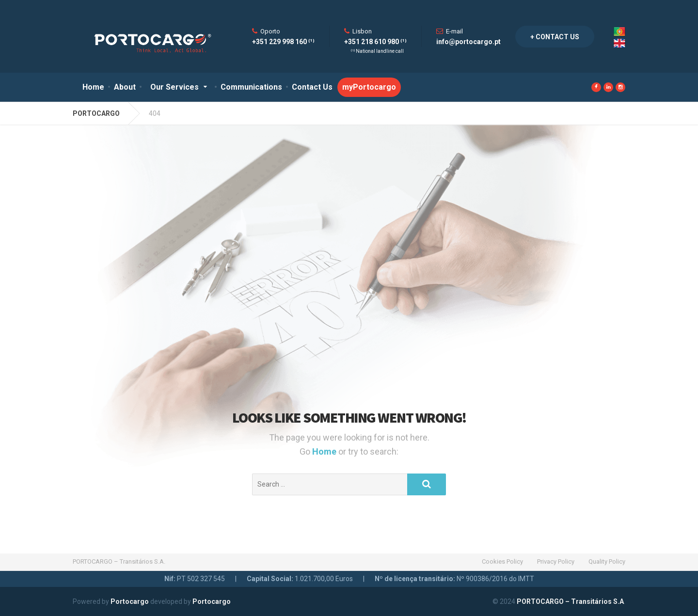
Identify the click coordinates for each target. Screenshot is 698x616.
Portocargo (130, 601)
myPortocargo (369, 87)
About (125, 87)
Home (93, 87)
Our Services (174, 87)
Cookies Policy (502, 561)
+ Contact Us (555, 37)
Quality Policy (607, 561)
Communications (251, 87)
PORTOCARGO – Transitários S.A (570, 601)
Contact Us (312, 87)
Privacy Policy (556, 561)
